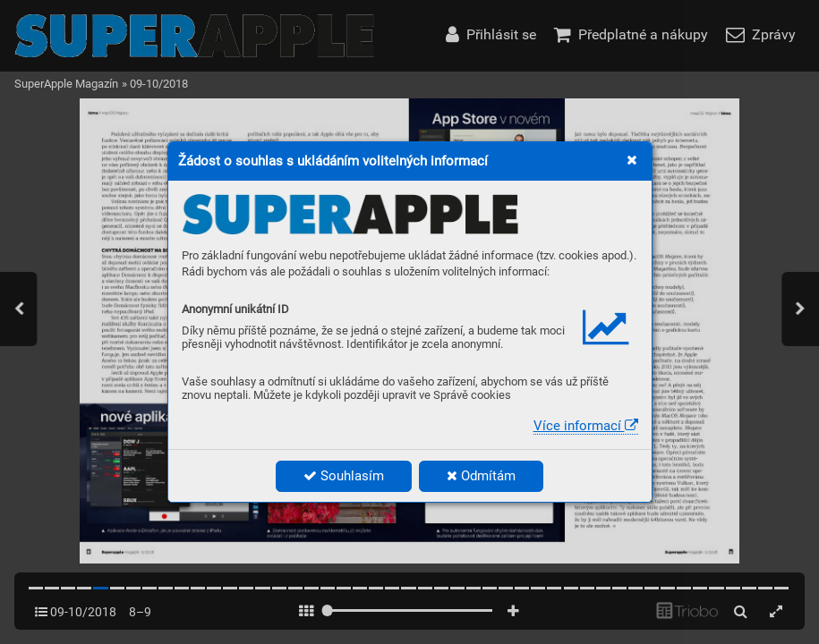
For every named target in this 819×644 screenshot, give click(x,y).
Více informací (586, 426)
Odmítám (481, 476)
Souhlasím (344, 476)
